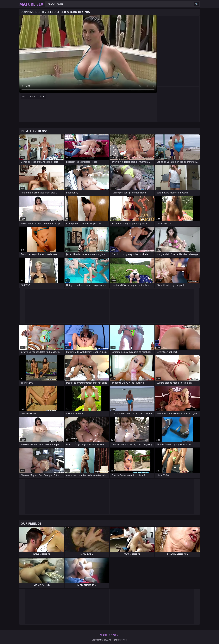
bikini (42, 96)
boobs (32, 96)
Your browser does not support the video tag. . (88, 54)
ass (24, 96)
